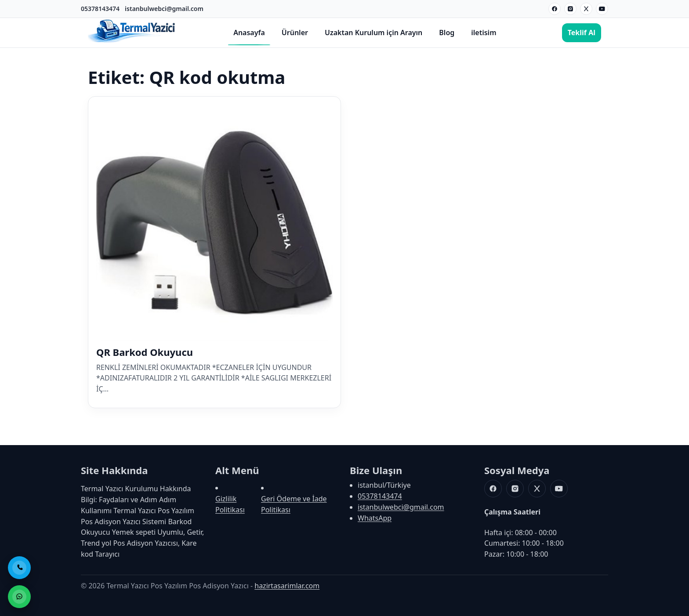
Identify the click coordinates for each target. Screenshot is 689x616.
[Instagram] (570, 9)
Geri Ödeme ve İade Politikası (294, 504)
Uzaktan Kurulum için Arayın (374, 33)
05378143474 (100, 9)
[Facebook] (555, 9)
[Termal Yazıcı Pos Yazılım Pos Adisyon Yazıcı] (132, 42)
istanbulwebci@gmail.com (164, 9)
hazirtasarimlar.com (287, 586)
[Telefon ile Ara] (19, 568)
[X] (586, 9)
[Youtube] (602, 9)
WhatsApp (375, 518)
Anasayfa (249, 33)
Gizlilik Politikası (230, 504)
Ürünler (295, 33)
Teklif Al (582, 33)
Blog (447, 33)
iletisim (484, 33)
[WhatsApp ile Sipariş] (19, 597)
